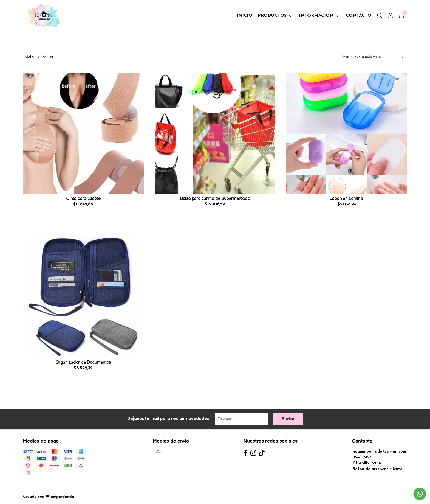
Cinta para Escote (83, 199)
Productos (276, 16)
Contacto (359, 16)
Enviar (288, 419)
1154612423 (362, 457)
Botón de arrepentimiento (378, 469)
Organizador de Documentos (84, 362)
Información (320, 16)
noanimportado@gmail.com (379, 452)
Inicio (244, 16)
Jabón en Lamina (347, 199)
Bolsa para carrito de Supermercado (215, 199)
